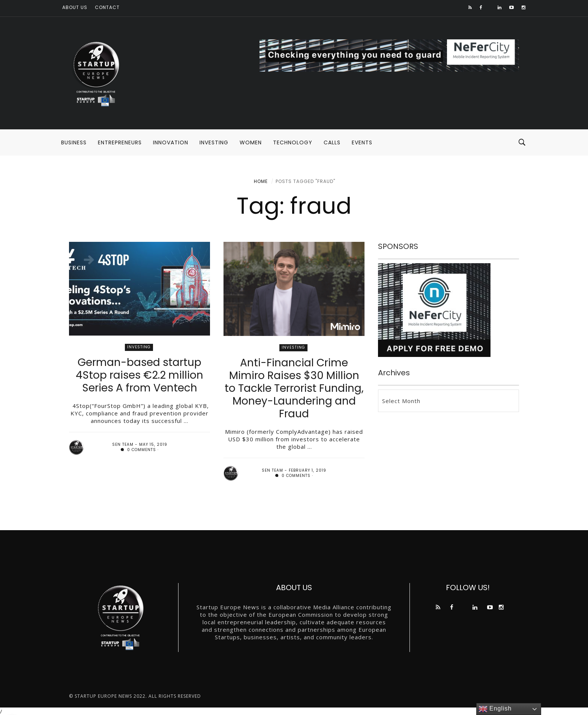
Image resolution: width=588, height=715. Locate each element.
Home (261, 181)
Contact (107, 7)
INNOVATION (171, 142)
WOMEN (251, 142)
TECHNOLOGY (293, 142)
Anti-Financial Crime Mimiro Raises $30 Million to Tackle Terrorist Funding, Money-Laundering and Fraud (294, 388)
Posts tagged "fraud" (305, 181)
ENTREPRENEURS (120, 142)
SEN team (123, 444)
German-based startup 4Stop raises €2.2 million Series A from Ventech (139, 375)
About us (75, 7)
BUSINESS (74, 142)
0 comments (138, 450)
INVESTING (214, 142)
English (495, 709)
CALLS (332, 142)
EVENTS (362, 142)
